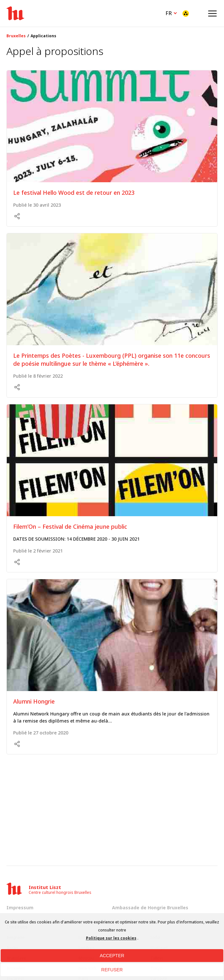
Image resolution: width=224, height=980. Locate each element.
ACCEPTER (112, 956)
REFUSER (112, 970)
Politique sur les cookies (111, 938)
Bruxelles (16, 36)
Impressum (20, 908)
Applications (43, 36)
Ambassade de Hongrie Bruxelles (150, 908)
